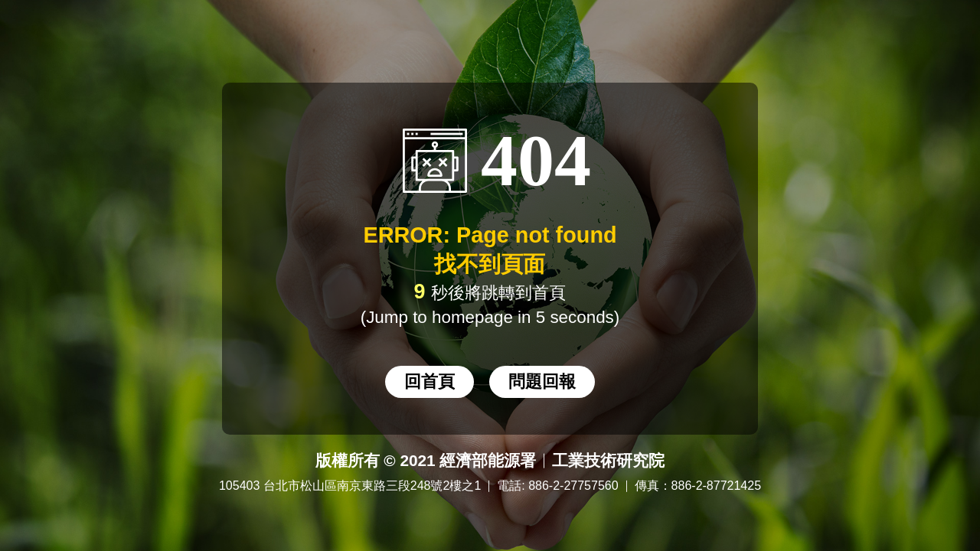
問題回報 (542, 381)
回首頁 (430, 381)
